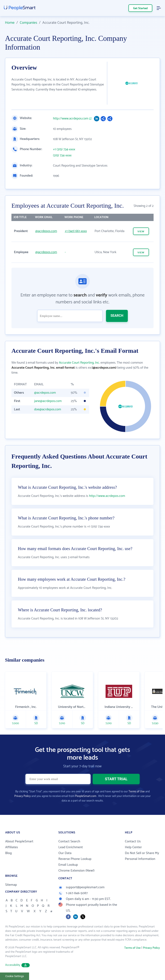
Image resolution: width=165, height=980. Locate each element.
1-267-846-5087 (73, 893)
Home (10, 23)
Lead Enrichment (71, 847)
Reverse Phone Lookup (75, 859)
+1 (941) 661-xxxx (76, 231)
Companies (28, 23)
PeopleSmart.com (86, 796)
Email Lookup (68, 865)
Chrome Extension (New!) (76, 871)
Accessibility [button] (17, 965)
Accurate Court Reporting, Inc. (79, 363)
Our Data (65, 853)
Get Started (140, 8)
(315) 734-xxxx (62, 156)
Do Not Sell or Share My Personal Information (142, 856)
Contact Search (69, 841)
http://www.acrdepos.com (71, 119)
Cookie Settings (15, 976)
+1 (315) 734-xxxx (64, 150)
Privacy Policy (23, 796)
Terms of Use (136, 792)
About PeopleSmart (19, 841)
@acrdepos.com (46, 231)
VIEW (141, 232)
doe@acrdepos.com (47, 409)
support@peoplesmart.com (81, 887)
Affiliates (12, 847)
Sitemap (11, 885)
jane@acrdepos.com (48, 401)
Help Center (133, 847)
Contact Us (133, 841)
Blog (9, 853)
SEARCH (117, 316)
